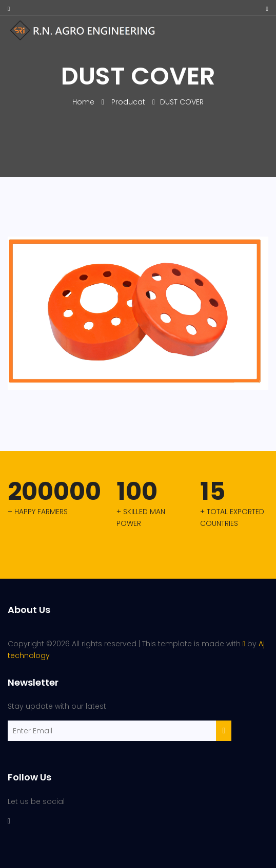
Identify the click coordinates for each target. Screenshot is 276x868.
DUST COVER (182, 102)
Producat (128, 102)
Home (84, 102)
